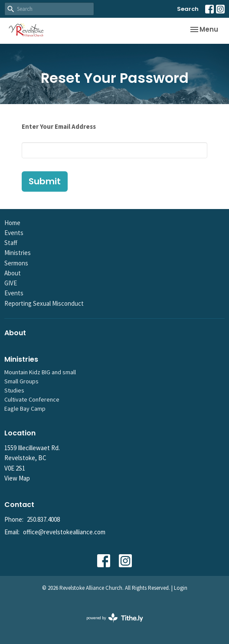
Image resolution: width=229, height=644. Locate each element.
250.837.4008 (43, 519)
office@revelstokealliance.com (64, 532)
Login (181, 588)
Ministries (18, 253)
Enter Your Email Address (59, 126)
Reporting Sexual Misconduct (44, 303)
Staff (11, 243)
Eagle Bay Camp (25, 409)
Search (188, 9)
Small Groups (21, 381)
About (13, 273)
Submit (45, 181)
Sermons (16, 263)
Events (14, 233)
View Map (17, 478)
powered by (115, 618)
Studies (14, 390)
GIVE (11, 283)
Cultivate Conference (32, 399)
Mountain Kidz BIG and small (40, 372)
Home (12, 223)
